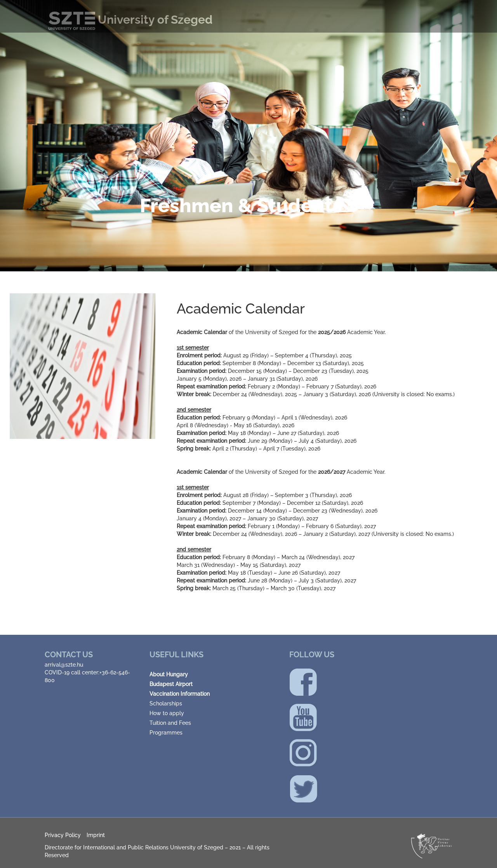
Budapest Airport (171, 684)
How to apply (167, 713)
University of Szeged (130, 20)
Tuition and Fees (170, 723)
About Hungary (169, 674)
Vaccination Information (180, 694)
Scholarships (166, 703)
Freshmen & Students (241, 205)
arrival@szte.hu (64, 665)
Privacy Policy (63, 835)
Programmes (166, 733)
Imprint (96, 835)
